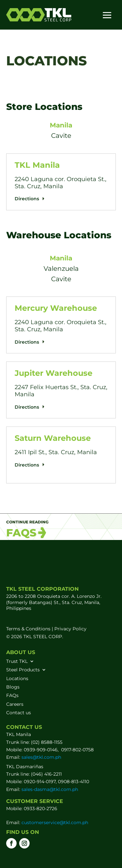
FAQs (12, 695)
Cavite (61, 136)
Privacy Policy (70, 629)
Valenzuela (61, 269)
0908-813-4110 (74, 782)
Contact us (19, 713)
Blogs (13, 687)
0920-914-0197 (40, 782)
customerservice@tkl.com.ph (54, 822)
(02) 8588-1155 (47, 742)
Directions (27, 199)
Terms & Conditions (28, 629)
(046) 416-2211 (46, 774)
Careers (15, 704)
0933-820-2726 (41, 809)
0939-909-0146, (42, 750)
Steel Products (23, 670)
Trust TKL (17, 661)
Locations (17, 678)
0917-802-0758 (77, 750)
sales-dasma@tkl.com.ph (50, 789)
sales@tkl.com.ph (41, 757)
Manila (61, 125)
